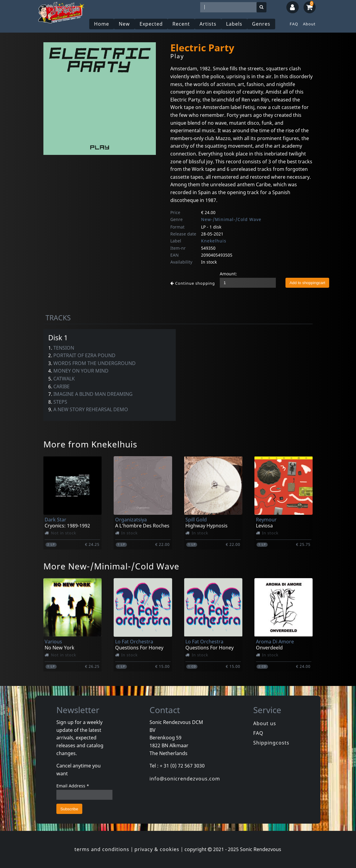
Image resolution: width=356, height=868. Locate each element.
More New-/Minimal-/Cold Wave (111, 566)
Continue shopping (193, 283)
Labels (234, 24)
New (124, 24)
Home (102, 24)
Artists (208, 24)
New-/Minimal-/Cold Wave (231, 219)
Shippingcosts (271, 743)
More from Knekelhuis (90, 444)
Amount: (228, 274)
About (309, 24)
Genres (261, 24)
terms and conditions (102, 849)
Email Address (73, 786)
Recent (181, 24)
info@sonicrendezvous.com (185, 779)
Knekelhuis (214, 241)
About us (265, 723)
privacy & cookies (157, 849)
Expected (151, 24)
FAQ (294, 24)
